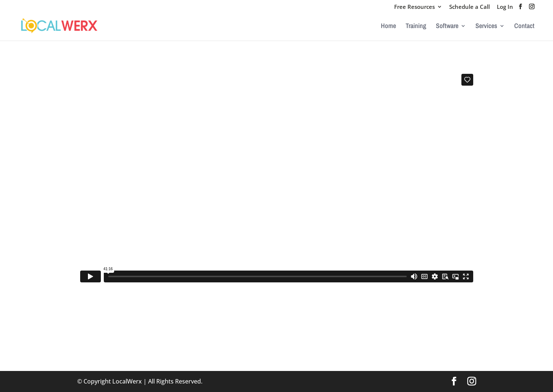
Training (416, 27)
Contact (524, 27)
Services (486, 27)
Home (388, 27)
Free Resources (414, 7)
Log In (505, 7)
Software (447, 27)
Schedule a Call (470, 7)
